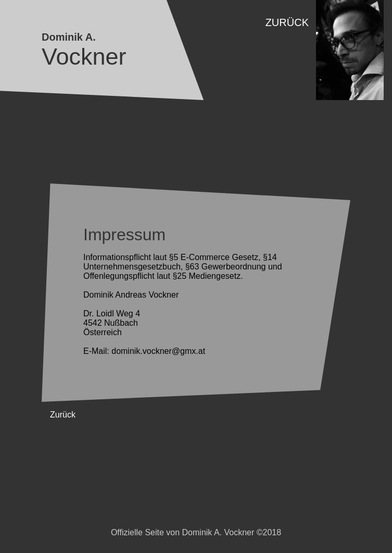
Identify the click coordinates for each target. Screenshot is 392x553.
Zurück (287, 22)
